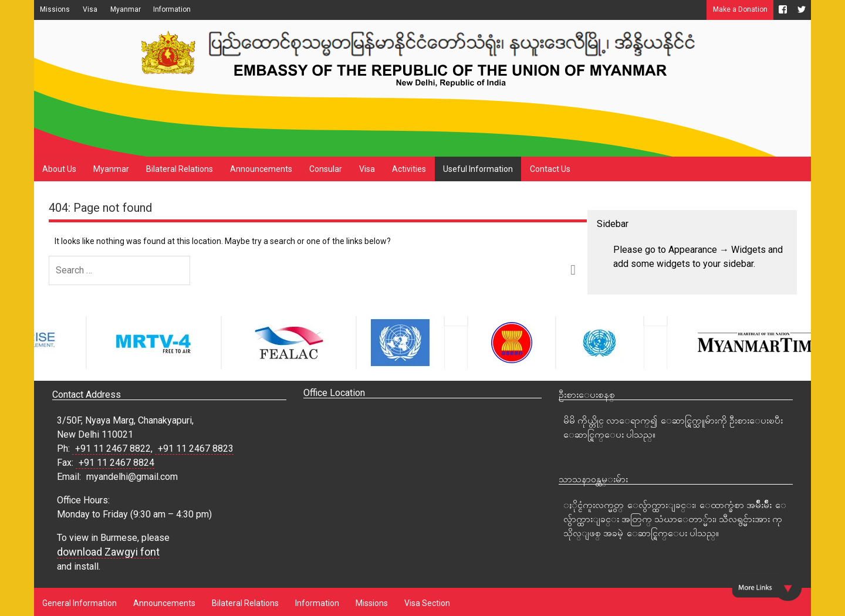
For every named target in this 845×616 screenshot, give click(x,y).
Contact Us (550, 169)
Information (172, 9)
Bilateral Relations (180, 169)
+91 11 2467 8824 (116, 463)
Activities (409, 169)
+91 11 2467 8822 (113, 449)
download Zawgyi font (108, 552)
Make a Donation (740, 9)
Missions (55, 9)
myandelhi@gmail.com (132, 477)
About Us (59, 169)
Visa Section (427, 603)
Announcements (261, 169)
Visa (90, 9)
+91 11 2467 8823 (196, 449)
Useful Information (478, 169)
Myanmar (126, 9)
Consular (326, 169)
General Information (80, 603)
